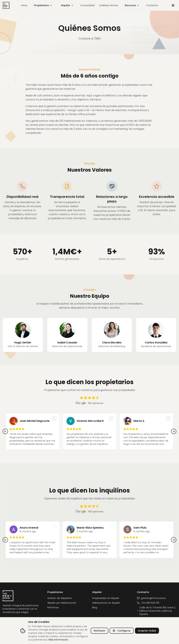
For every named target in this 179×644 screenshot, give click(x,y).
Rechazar (100, 631)
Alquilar (67, 5)
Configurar (122, 631)
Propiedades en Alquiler (106, 598)
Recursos (132, 5)
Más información (58, 640)
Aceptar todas (147, 631)
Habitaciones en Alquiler (106, 603)
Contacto (152, 5)
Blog (95, 607)
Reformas (53, 607)
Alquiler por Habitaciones (62, 603)
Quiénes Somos (109, 5)
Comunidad (87, 5)
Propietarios (43, 5)
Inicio (24, 5)
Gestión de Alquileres (60, 598)
